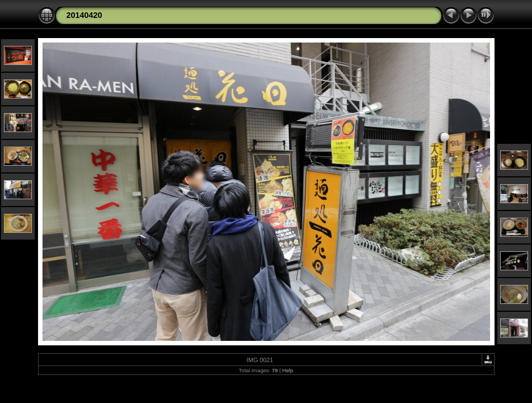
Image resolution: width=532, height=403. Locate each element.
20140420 (84, 15)
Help (288, 370)
